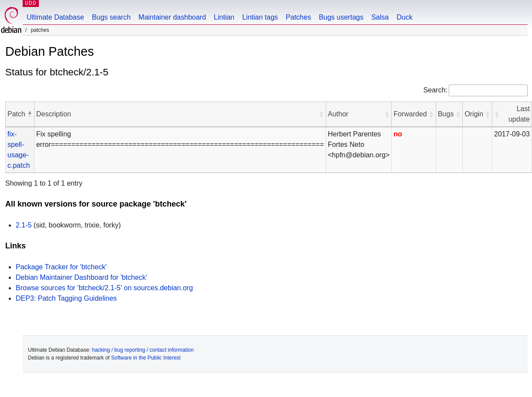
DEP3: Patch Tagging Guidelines (66, 298)
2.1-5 (24, 225)
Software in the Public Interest (146, 358)
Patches (298, 17)
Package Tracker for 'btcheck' (61, 267)
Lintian (224, 17)
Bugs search (111, 17)
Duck (404, 17)
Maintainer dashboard (172, 17)
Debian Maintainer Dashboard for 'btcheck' (81, 277)
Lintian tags (260, 17)
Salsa (380, 17)
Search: (435, 90)
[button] (30, 114)
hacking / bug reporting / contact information (143, 350)
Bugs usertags (341, 17)
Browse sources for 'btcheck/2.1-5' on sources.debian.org (104, 288)
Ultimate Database (55, 17)
